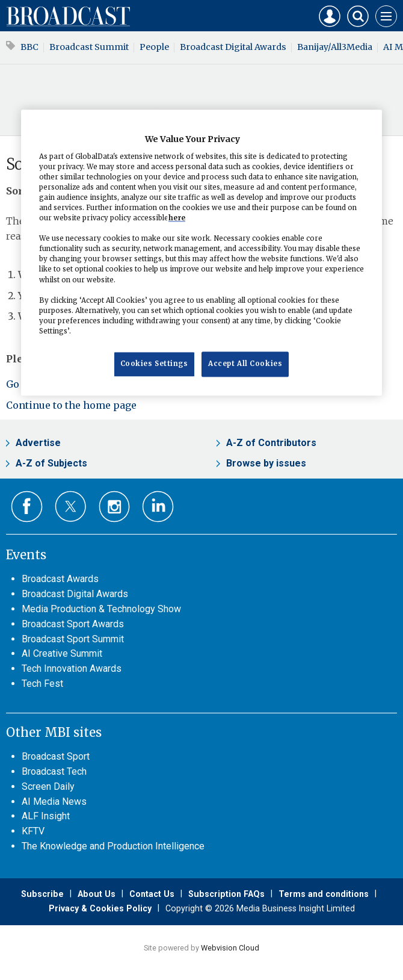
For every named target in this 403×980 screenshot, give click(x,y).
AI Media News (54, 802)
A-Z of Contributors (271, 443)
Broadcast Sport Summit (73, 639)
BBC (29, 47)
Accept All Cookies (245, 364)
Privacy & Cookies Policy (100, 908)
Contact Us (152, 894)
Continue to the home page (71, 405)
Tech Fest (42, 684)
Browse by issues (266, 463)
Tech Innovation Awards (72, 668)
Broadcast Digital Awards (233, 47)
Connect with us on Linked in (158, 507)
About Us (97, 894)
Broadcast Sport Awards (73, 624)
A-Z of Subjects (51, 463)
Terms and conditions (324, 894)
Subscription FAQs (226, 894)
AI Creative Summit (62, 653)
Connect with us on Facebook (27, 507)
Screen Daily (48, 786)
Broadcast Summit (89, 47)
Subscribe (42, 894)
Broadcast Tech (54, 771)
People (154, 47)
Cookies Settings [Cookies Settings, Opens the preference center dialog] (154, 364)
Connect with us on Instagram (115, 507)
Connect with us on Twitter (71, 506)
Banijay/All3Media (335, 47)
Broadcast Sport (56, 756)
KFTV (33, 831)
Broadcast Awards (60, 579)
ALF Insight (46, 816)
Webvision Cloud (230, 948)
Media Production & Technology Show (101, 609)
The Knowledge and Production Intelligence (113, 846)
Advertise (38, 443)
